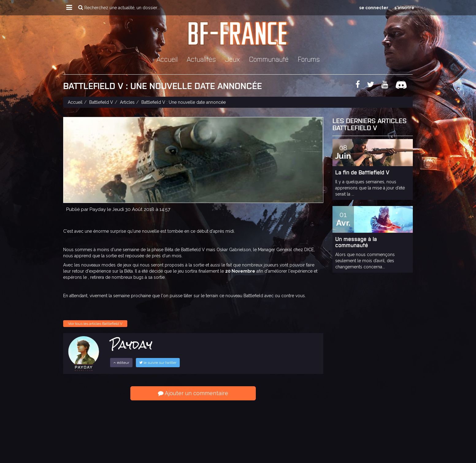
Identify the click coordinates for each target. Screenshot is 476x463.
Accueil (167, 59)
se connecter (374, 8)
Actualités (201, 59)
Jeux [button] (232, 59)
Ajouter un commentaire (193, 393)
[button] (69, 8)
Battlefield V (101, 102)
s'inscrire (404, 8)
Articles (127, 102)
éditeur (121, 363)
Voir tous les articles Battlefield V (95, 324)
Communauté (269, 59)
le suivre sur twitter (158, 363)
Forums (309, 59)
